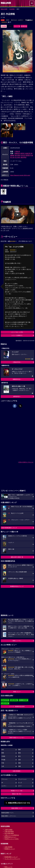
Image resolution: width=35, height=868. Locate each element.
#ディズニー (4, 703)
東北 (19, 756)
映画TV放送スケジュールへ (17, 738)
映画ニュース (8, 867)
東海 (19, 753)
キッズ (20, 783)
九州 (3, 766)
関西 (3, 753)
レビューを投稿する (17, 335)
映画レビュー (17, 692)
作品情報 (12, 9)
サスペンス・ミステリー (17, 20)
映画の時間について (17, 808)
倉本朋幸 (18, 155)
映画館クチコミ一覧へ (17, 791)
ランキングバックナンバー (12, 859)
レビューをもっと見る (17, 332)
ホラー (20, 786)
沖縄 (19, 766)
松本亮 (23, 155)
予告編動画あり (29, 20)
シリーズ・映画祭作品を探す (17, 706)
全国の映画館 (8, 847)
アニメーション (22, 779)
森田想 (23, 153)
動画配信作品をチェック (17, 586)
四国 (19, 763)
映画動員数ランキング (11, 857)
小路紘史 (17, 151)
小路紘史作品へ (17, 362)
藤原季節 (24, 157)
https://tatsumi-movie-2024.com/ (20, 175)
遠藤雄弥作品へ (17, 379)
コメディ (4, 786)
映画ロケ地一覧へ (17, 794)
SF (2, 783)
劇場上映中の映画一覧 (17, 557)
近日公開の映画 (9, 833)
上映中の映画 (8, 830)
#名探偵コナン (23, 700)
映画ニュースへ (17, 641)
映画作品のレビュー (10, 837)
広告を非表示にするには (26, 462)
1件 (6, 22)
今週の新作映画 (9, 831)
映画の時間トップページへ (9, 816)
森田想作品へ (17, 396)
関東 (19, 750)
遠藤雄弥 (17, 153)
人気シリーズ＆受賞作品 (12, 835)
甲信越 (3, 760)
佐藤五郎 (28, 153)
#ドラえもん (4, 700)
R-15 (3, 20)
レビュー (16, 26)
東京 (3, 750)
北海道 (3, 756)
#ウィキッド (13, 700)
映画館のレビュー (10, 849)
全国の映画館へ (17, 771)
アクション (5, 779)
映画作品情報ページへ (8, 813)
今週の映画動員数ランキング (9, 528)
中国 (3, 763)
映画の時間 (4, 9)
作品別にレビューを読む (12, 839)
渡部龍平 (28, 155)
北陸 (19, 760)
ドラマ (7, 20)
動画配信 (23, 26)
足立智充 (18, 157)
